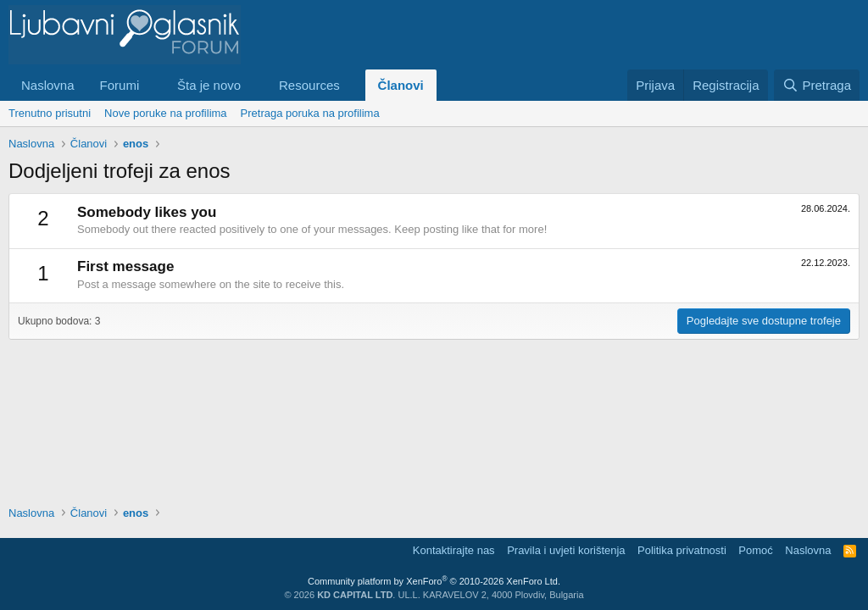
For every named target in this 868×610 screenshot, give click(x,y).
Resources (309, 85)
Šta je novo (209, 85)
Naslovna (48, 85)
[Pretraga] (817, 85)
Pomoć (755, 550)
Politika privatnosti (682, 550)
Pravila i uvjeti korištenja (566, 550)
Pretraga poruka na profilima (310, 113)
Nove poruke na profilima (166, 113)
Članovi (401, 85)
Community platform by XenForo (434, 581)
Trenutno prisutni (50, 113)
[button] (153, 85)
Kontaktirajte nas (454, 550)
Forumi (120, 85)
